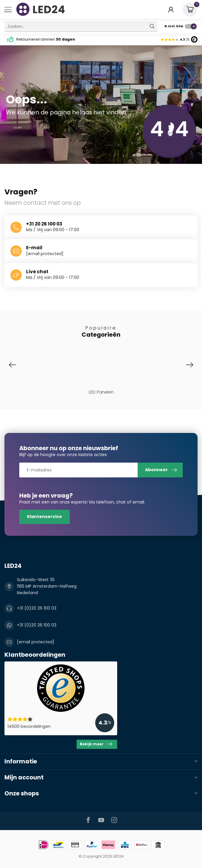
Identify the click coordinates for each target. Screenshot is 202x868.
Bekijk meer (96, 744)
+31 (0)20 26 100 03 (37, 608)
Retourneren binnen (46, 39)
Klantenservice (44, 517)
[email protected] (45, 254)
